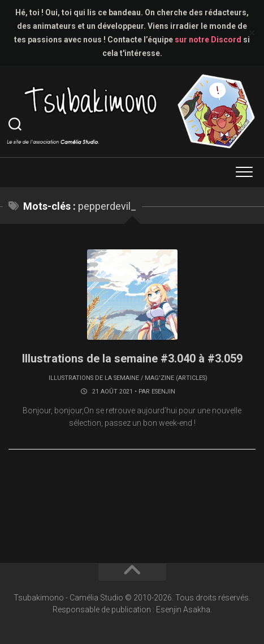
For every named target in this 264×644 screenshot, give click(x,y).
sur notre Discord (208, 40)
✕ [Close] (252, 33)
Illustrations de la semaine (94, 378)
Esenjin (163, 392)
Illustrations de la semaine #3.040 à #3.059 (132, 358)
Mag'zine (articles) (176, 378)
